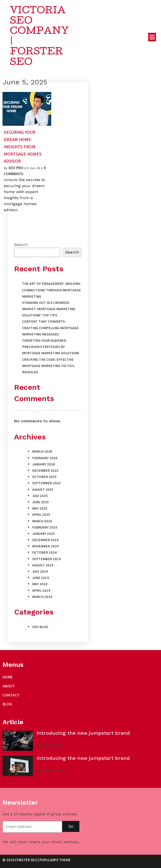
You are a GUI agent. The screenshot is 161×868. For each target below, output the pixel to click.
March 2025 (42, 522)
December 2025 (45, 472)
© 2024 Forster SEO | (21, 862)
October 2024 (44, 554)
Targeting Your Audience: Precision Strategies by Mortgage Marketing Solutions (51, 348)
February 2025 (45, 529)
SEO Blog (40, 628)
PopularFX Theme (55, 862)
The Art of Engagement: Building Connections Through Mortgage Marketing (51, 291)
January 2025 (43, 535)
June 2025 (40, 503)
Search (21, 246)
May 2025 (40, 510)
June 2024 (41, 579)
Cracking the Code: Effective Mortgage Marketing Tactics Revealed (48, 367)
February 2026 (45, 459)
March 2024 (42, 598)
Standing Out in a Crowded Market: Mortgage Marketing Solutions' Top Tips (49, 310)
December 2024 (45, 541)
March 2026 (42, 453)
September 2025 (46, 484)
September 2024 (46, 560)
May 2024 (40, 585)
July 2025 (40, 497)
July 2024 (40, 573)
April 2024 (41, 592)
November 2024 (45, 548)
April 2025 (41, 516)
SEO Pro (16, 169)
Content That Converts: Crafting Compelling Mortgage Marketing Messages (50, 329)
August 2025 (43, 491)
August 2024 (43, 566)
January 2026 (44, 465)
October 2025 (44, 478)
